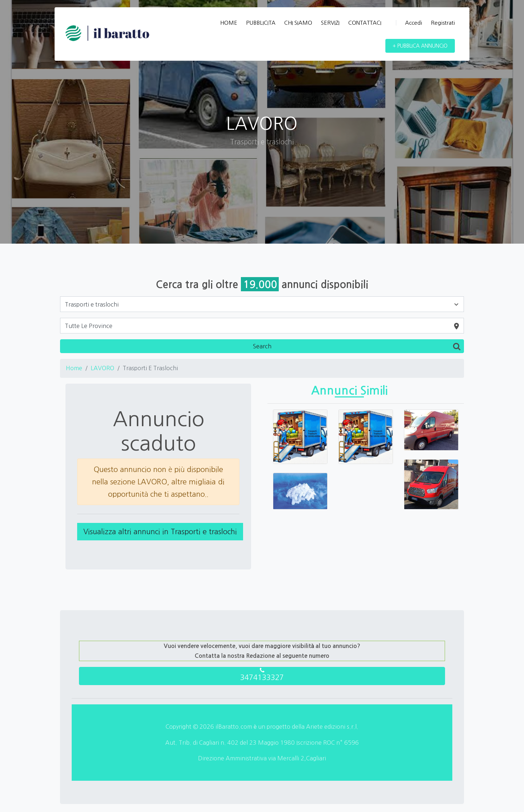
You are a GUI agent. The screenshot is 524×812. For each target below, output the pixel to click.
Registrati (443, 23)
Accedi (409, 23)
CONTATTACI (365, 23)
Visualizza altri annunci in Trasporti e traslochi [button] (160, 532)
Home (74, 368)
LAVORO (102, 368)
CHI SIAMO (298, 23)
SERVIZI (330, 23)
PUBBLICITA (261, 23)
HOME (229, 23)
